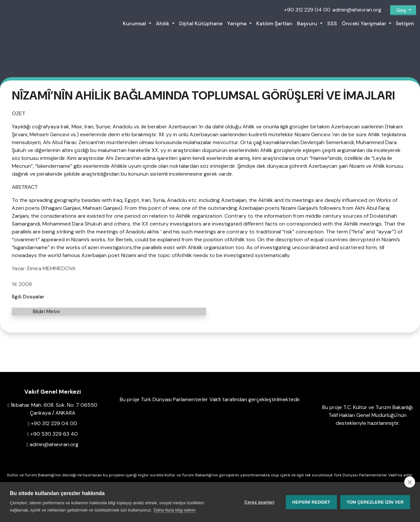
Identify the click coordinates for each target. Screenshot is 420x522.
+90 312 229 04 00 (307, 10)
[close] (410, 482)
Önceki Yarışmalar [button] (365, 23)
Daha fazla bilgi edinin (174, 510)
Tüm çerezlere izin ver (375, 502)
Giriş (401, 10)
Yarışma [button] (237, 23)
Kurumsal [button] (135, 23)
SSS (332, 23)
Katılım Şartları (274, 23)
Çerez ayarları (259, 502)
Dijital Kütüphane (201, 23)
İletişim (405, 23)
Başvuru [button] (308, 23)
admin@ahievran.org (357, 10)
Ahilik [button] (163, 23)
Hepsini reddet (311, 502)
